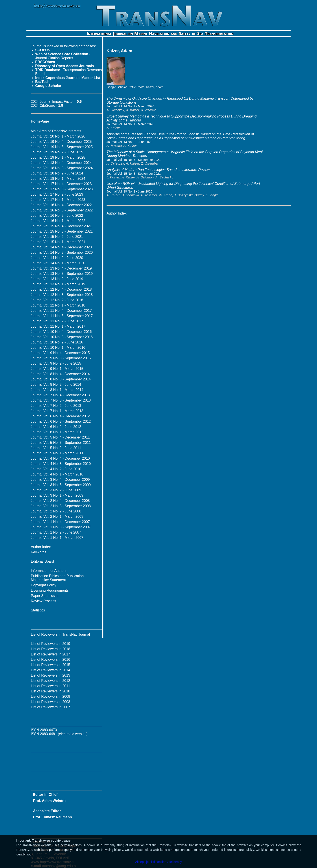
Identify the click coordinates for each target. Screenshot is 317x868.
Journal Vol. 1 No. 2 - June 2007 (56, 532)
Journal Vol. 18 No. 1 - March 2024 (58, 179)
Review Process (43, 601)
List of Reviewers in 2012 (51, 681)
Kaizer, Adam (155, 87)
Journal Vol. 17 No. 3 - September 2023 (62, 189)
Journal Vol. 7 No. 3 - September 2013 (61, 400)
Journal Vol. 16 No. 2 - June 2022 (57, 216)
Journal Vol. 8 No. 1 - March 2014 (57, 390)
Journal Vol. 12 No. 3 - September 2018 (62, 295)
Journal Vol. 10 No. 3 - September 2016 (62, 337)
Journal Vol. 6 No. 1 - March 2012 (57, 432)
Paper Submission (45, 596)
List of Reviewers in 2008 (51, 702)
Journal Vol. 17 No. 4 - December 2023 (61, 184)
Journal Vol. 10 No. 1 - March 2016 (58, 348)
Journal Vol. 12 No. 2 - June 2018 (57, 300)
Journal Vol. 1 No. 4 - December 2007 (60, 522)
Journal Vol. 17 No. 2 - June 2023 (57, 194)
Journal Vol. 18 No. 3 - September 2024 (62, 168)
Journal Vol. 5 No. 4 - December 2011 (60, 437)
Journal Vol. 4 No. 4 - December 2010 (60, 458)
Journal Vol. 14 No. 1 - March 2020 (58, 263)
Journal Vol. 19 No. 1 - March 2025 (58, 157)
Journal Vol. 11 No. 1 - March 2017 (58, 326)
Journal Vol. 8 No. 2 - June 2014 (56, 384)
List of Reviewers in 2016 (51, 660)
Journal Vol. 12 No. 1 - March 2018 (58, 305)
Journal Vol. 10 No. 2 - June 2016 (57, 342)
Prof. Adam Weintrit (49, 801)
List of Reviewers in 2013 (51, 675)
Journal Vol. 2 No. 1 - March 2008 (57, 517)
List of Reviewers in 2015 (51, 665)
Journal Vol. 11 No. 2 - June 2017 (57, 321)
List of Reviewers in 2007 (51, 707)
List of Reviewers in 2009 (51, 696)
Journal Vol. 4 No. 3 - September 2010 (61, 464)
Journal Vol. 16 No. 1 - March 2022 (58, 221)
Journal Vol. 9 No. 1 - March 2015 (57, 369)
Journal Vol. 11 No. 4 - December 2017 (61, 311)
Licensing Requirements (50, 590)
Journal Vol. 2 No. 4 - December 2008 (60, 501)
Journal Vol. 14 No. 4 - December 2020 (61, 247)
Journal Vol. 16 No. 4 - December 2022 (61, 205)
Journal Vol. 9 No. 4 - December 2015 (60, 353)
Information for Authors (49, 571)
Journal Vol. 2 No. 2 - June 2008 (56, 511)
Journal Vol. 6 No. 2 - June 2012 (56, 427)
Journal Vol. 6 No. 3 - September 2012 (61, 421)
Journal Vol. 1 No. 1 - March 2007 (57, 538)
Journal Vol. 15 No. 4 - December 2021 (61, 226)
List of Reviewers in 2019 (51, 644)
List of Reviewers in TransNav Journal (60, 634)
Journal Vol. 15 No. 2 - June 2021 (57, 237)
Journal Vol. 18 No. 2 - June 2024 (57, 173)
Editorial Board (42, 561)
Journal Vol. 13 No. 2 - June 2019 (57, 279)
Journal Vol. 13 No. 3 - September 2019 (62, 274)
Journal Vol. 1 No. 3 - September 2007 (61, 527)
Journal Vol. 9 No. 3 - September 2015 (61, 358)
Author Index (41, 547)
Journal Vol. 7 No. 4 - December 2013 (60, 395)
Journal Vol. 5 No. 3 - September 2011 (61, 443)
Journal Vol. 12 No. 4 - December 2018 (61, 289)
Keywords (39, 552)
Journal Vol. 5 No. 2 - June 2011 (56, 448)
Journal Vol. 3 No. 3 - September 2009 (61, 485)
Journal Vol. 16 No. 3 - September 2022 (62, 210)
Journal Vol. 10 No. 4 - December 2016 (61, 332)
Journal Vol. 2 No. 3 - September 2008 (61, 506)
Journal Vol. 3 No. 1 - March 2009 (57, 495)
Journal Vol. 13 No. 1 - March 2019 (58, 284)
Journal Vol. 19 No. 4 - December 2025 (61, 142)
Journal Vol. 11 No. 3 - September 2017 (62, 316)
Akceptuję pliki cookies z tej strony (158, 862)
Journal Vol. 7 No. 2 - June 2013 (56, 406)
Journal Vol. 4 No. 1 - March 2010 (57, 474)
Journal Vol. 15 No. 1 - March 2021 (58, 242)
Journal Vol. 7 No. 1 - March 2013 (57, 411)
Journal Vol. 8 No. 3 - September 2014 (61, 379)
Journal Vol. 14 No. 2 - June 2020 (57, 258)
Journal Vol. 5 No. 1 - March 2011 (57, 453)
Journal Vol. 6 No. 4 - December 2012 (60, 416)
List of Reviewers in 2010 (51, 691)
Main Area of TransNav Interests (56, 131)
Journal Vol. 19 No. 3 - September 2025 (62, 147)
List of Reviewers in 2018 (51, 649)
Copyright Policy (44, 585)
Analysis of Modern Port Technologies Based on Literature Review (158, 170)
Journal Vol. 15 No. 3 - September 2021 (62, 231)
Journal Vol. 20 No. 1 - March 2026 (58, 136)
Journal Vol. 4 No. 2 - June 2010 (56, 469)
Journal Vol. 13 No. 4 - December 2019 (61, 268)
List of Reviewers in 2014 (51, 670)
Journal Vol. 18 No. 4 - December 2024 (61, 163)
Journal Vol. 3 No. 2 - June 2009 (56, 490)
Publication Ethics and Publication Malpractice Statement (57, 578)
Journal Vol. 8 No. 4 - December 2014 (60, 374)
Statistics (38, 610)
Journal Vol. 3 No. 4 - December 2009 (60, 480)
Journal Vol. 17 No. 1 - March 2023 (58, 200)
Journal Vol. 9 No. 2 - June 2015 (56, 363)
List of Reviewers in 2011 (51, 686)
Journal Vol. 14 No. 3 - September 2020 (62, 252)
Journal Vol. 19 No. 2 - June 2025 (57, 152)
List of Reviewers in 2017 (51, 654)
